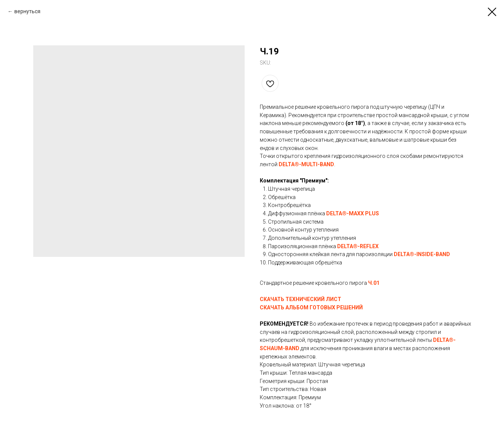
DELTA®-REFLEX (358, 246)
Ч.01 (374, 283)
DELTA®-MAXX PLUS (353, 213)
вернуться (27, 11)
